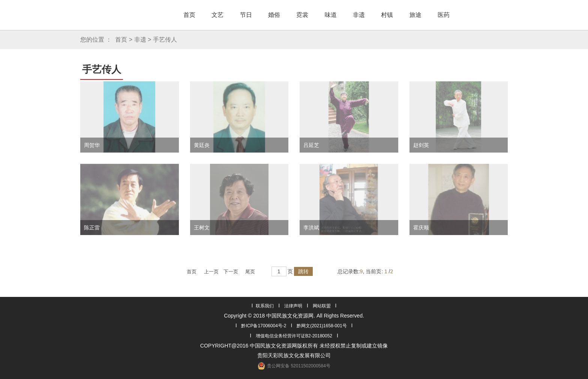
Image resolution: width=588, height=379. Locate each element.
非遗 (359, 15)
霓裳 (302, 15)
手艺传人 (165, 40)
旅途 (415, 15)
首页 (189, 15)
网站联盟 (322, 306)
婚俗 (274, 15)
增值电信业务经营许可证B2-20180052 (294, 336)
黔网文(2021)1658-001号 (322, 326)
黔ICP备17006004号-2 (264, 326)
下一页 (231, 272)
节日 (246, 15)
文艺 (217, 15)
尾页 (250, 272)
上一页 (211, 272)
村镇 (387, 15)
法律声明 (293, 306)
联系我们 (265, 306)
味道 (331, 15)
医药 (444, 15)
